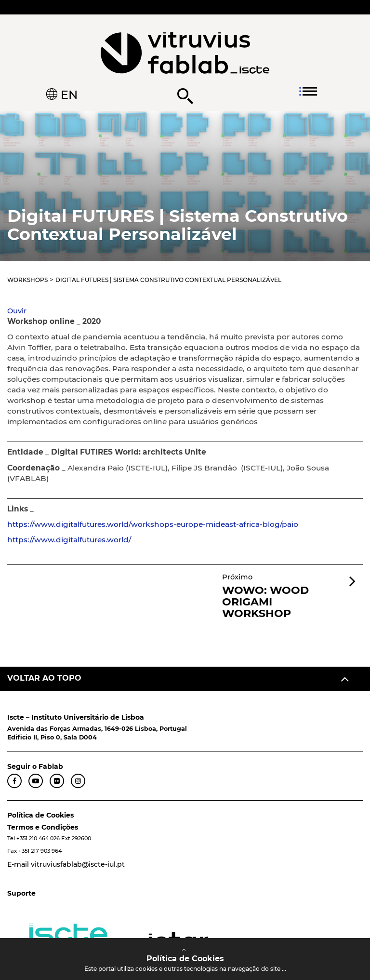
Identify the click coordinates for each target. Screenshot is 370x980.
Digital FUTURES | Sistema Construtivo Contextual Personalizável (168, 280)
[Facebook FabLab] (14, 781)
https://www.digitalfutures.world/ (69, 540)
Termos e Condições (43, 827)
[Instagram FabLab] (78, 781)
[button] (17, 311)
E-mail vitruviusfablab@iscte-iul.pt (66, 864)
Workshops (27, 280)
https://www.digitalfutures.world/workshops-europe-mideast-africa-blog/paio (153, 524)
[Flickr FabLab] (57, 781)
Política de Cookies (40, 815)
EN (68, 95)
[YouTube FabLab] (36, 781)
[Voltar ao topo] (185, 679)
